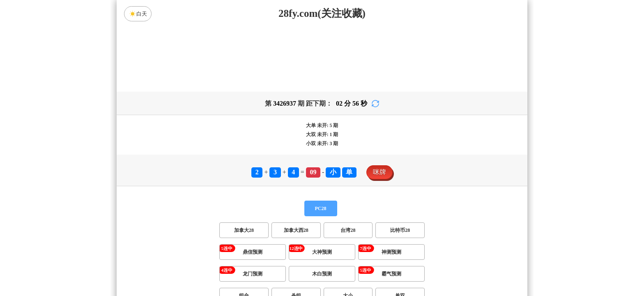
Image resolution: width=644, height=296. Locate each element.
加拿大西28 (296, 230)
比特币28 (400, 230)
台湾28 (348, 230)
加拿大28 (244, 230)
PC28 (321, 208)
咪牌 (379, 172)
